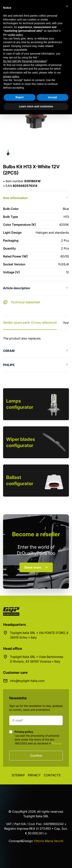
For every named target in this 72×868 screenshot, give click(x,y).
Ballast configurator (20, 480)
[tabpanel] (36, 354)
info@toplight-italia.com (27, 681)
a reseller (36, 534)
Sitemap (18, 775)
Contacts (52, 775)
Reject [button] (20, 97)
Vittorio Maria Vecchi (48, 841)
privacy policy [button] (11, 76)
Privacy (57, 743)
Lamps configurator (20, 404)
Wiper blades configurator (21, 442)
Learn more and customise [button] (36, 106)
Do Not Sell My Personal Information (25, 61)
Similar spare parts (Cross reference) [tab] (30, 322)
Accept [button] (53, 97)
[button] (67, 6)
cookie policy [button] (15, 35)
